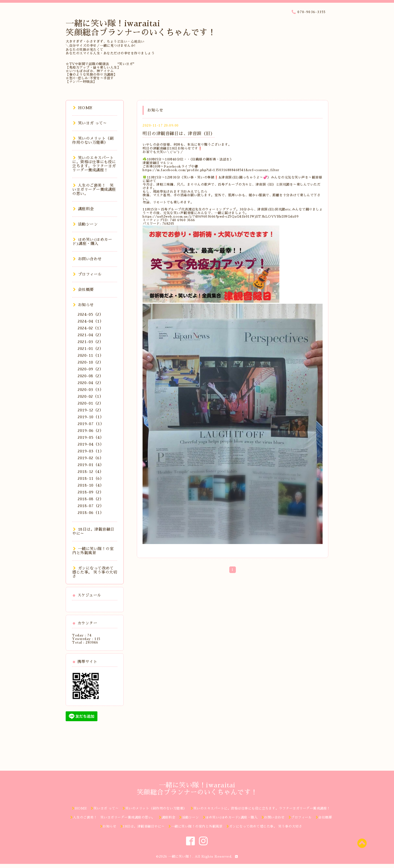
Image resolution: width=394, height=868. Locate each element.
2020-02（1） (90, 396)
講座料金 (83, 209)
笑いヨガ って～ (90, 123)
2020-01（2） (90, 403)
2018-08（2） (91, 499)
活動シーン (85, 224)
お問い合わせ (87, 259)
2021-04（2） (90, 335)
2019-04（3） (91, 444)
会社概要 (83, 290)
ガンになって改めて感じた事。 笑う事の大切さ (95, 572)
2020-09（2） (90, 369)
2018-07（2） (91, 506)
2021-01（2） (90, 349)
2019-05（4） (91, 437)
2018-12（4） (91, 472)
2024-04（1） (91, 321)
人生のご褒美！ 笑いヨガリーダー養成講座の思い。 (94, 189)
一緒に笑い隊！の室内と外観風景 (93, 551)
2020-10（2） (90, 362)
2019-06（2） (91, 431)
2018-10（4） (91, 485)
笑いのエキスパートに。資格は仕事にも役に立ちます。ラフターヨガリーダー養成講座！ (94, 164)
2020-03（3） (91, 390)
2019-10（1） (91, 417)
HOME (83, 108)
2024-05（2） (90, 314)
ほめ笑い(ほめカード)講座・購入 (92, 242)
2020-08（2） (90, 376)
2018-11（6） (91, 478)
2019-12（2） (90, 410)
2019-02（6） (91, 458)
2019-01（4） (91, 465)
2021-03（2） (90, 342)
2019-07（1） (91, 424)
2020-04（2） (90, 383)
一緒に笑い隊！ (180, 857)
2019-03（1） (91, 451)
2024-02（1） (90, 328)
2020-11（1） (91, 355)
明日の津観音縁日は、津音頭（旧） (179, 134)
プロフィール (87, 274)
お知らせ (83, 305)
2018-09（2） (91, 492)
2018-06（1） (91, 513)
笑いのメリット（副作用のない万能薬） (93, 140)
